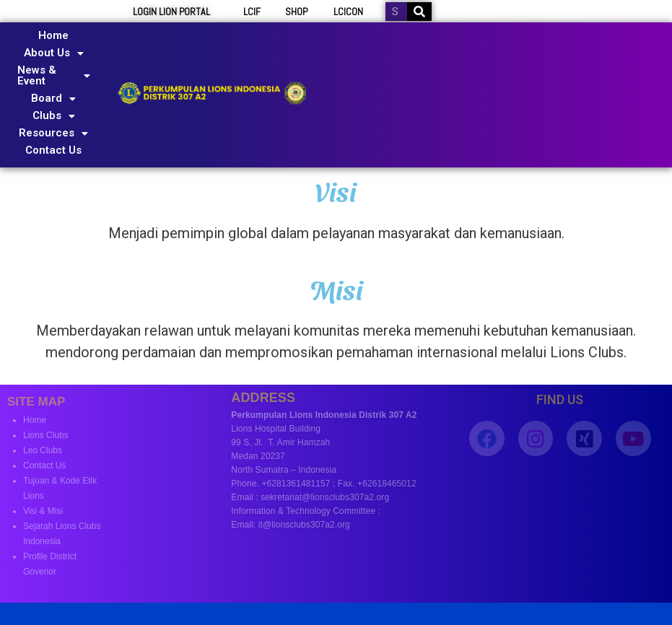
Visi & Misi (43, 511)
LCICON (348, 12)
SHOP (296, 12)
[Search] (419, 12)
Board (53, 98)
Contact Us (53, 150)
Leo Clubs (43, 450)
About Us (54, 53)
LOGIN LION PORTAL (171, 12)
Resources (53, 133)
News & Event (54, 75)
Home (53, 35)
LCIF (252, 12)
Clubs (54, 115)
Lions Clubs (46, 435)
